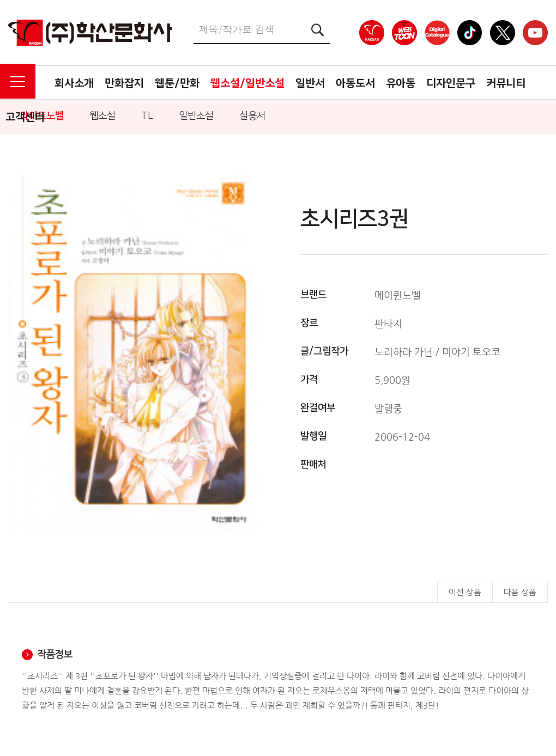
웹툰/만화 (177, 83)
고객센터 (25, 117)
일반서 (310, 83)
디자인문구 (451, 83)
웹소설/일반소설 (247, 83)
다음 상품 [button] (520, 592)
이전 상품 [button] (465, 592)
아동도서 (355, 83)
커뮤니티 (506, 83)
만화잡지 (124, 83)
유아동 (401, 83)
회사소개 (74, 83)
